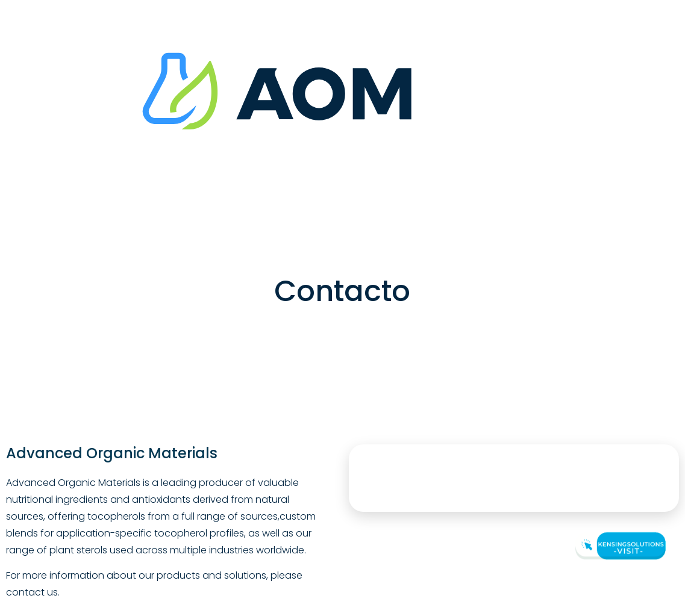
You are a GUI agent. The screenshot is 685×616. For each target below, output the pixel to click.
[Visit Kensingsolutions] (619, 546)
